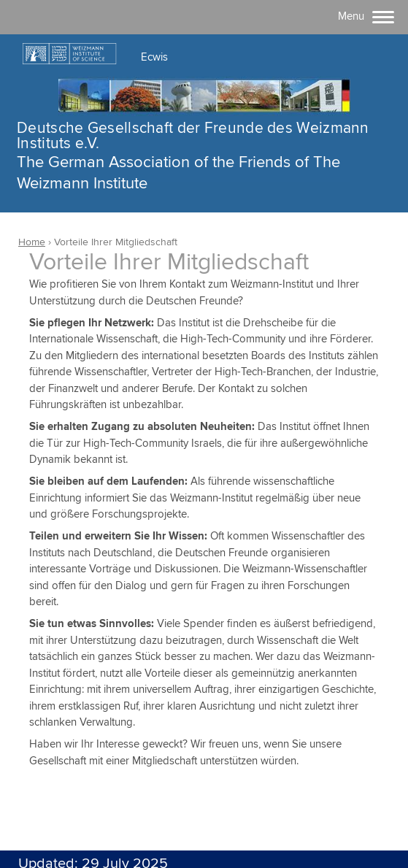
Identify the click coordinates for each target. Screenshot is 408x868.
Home (32, 242)
